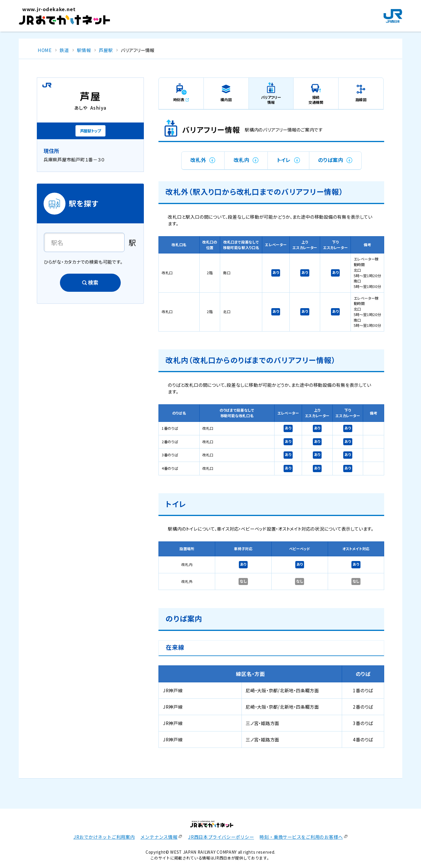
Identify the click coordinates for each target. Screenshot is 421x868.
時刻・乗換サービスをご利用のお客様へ (301, 837)
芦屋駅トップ (90, 131)
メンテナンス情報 (159, 837)
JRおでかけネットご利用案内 (104, 837)
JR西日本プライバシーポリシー (221, 837)
